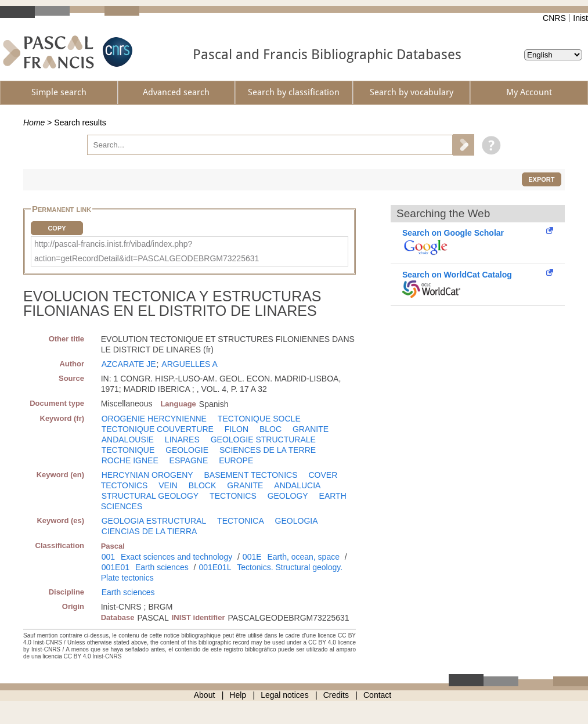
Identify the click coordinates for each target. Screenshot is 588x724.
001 (108, 557)
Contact (377, 695)
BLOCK (202, 485)
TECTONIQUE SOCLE (259, 419)
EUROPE (236, 460)
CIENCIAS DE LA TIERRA (149, 531)
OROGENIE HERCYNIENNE (154, 419)
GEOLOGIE (187, 450)
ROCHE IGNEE (130, 460)
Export (541, 179)
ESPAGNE (189, 460)
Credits (336, 695)
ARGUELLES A (190, 364)
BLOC (270, 429)
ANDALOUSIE (128, 440)
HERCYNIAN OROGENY (147, 475)
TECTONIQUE (128, 450)
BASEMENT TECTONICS (251, 475)
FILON (237, 429)
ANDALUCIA (297, 485)
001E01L (215, 567)
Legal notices (285, 695)
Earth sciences (162, 567)
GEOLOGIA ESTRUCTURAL (154, 521)
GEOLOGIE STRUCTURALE (263, 440)
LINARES (182, 440)
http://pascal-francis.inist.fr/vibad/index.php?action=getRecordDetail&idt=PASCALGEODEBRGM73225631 (147, 251)
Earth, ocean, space (303, 557)
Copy (57, 228)
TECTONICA (241, 521)
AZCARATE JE (129, 364)
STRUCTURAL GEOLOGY (150, 496)
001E (252, 557)
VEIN (168, 485)
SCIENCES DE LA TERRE (268, 450)
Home (34, 123)
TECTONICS (233, 496)
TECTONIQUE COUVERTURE (158, 429)
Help (238, 695)
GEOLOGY (288, 496)
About (205, 695)
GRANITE (311, 429)
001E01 (116, 567)
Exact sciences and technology (176, 557)
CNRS (554, 18)
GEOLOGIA (297, 521)
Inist (580, 18)
